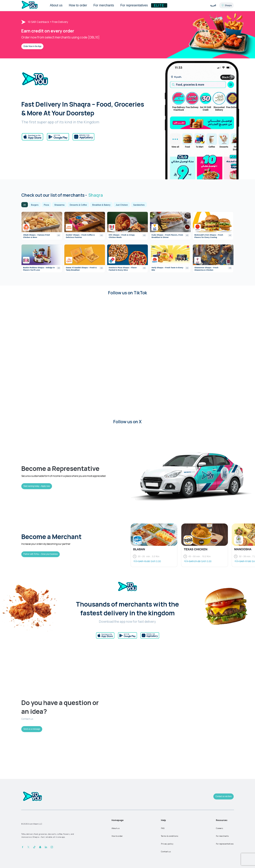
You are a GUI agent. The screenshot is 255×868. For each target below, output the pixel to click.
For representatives (225, 844)
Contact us (166, 852)
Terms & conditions (170, 836)
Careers (220, 828)
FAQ (163, 828)
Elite (159, 5)
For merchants (222, 836)
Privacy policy (167, 844)
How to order (117, 836)
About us (116, 828)
